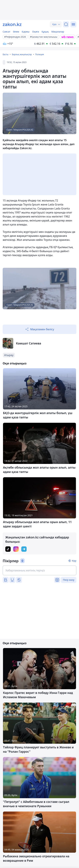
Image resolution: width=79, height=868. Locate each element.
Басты (6, 54)
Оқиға (36, 32)
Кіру (74, 561)
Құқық (45, 32)
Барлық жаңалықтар (22, 54)
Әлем (16, 32)
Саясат (6, 32)
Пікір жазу (69, 580)
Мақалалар (58, 32)
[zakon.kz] (12, 24)
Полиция (39, 54)
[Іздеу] (66, 24)
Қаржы (26, 32)
